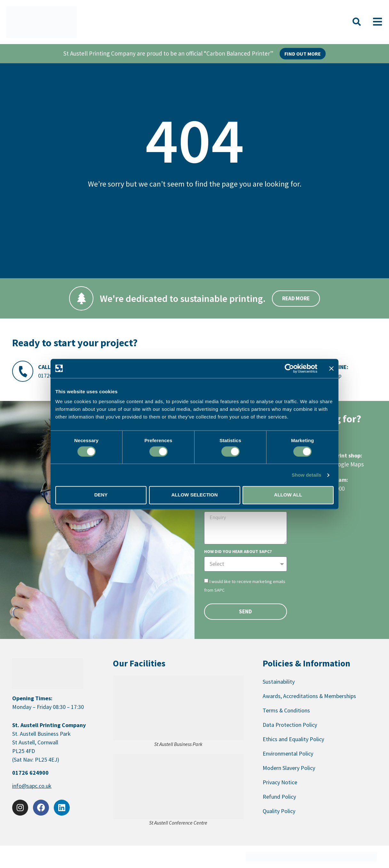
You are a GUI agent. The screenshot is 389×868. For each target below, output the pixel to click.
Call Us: (49, 367)
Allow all (288, 495)
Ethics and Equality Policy (293, 739)
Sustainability (279, 682)
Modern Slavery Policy (289, 768)
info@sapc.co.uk (32, 786)
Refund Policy (279, 797)
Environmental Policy (288, 753)
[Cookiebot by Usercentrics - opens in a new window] (289, 368)
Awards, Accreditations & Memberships (310, 696)
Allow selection (195, 495)
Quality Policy (279, 811)
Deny (101, 495)
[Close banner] (331, 368)
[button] (357, 22)
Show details (307, 475)
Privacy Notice (280, 782)
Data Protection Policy (290, 725)
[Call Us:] (23, 371)
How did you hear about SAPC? (238, 552)
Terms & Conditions (286, 710)
